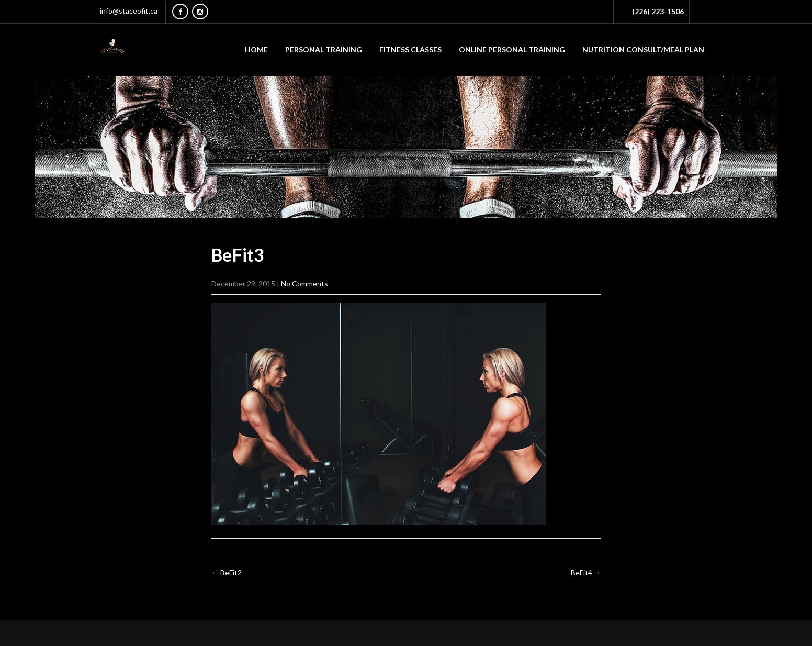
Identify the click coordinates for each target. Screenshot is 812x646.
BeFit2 (227, 572)
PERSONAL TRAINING (324, 49)
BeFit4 (586, 572)
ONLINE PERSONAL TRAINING (512, 49)
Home (256, 49)
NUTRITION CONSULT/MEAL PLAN (643, 49)
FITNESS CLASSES (410, 49)
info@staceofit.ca (129, 11)
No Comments (304, 283)
